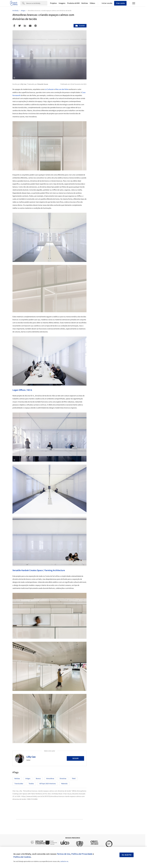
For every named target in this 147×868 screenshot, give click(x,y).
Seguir (75, 758)
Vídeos (92, 3)
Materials (64, 784)
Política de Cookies (22, 857)
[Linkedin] (25, 26)
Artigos (28, 779)
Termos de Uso (64, 854)
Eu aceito (127, 855)
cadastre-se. (64, 861)
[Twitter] (20, 26)
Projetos (53, 3)
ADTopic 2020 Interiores (48, 784)
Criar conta (120, 3)
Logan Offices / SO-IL (22, 390)
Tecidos (31, 784)
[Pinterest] (36, 26)
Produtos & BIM (73, 3)
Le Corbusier (49, 89)
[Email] (30, 26)
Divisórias (63, 779)
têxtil (74, 779)
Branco (38, 779)
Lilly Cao (31, 757)
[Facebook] (14, 26)
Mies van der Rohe (62, 89)
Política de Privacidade (82, 854)
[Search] (37, 3)
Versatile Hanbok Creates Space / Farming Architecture (39, 570)
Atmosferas (50, 779)
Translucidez (19, 784)
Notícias (85, 3)
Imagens (62, 3)
